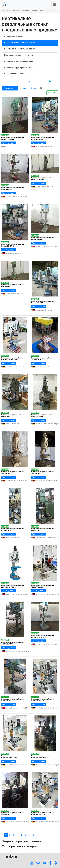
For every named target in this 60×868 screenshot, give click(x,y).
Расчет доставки (8, 143)
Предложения (10, 88)
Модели (23, 88)
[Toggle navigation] (55, 5)
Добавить (52, 93)
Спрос (33, 88)
